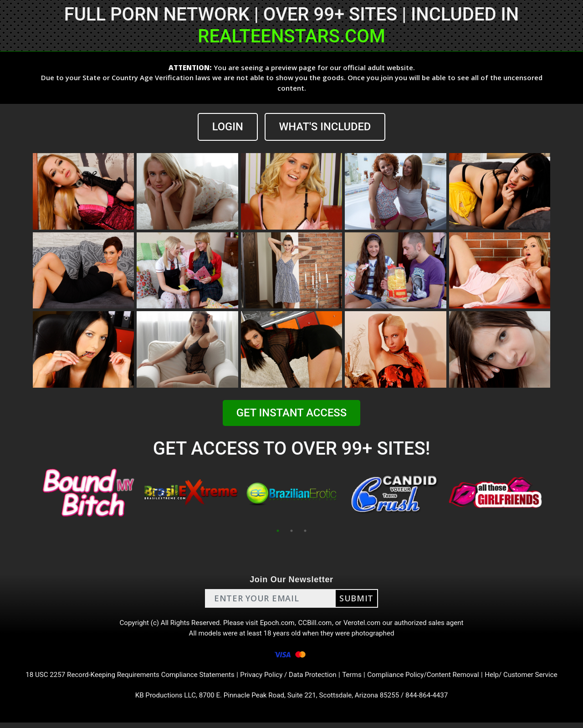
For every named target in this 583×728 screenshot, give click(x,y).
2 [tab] (291, 531)
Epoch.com (277, 624)
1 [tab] (278, 531)
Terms (355, 679)
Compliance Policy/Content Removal (430, 679)
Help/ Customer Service (533, 679)
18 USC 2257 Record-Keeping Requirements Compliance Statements (122, 679)
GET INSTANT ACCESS (291, 413)
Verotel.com (365, 624)
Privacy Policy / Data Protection (289, 679)
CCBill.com (316, 624)
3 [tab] (305, 531)
